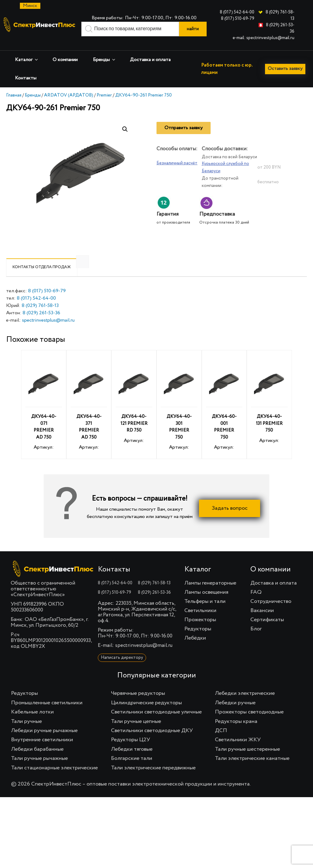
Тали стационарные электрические (54, 778)
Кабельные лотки (32, 722)
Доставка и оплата (150, 60)
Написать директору (122, 668)
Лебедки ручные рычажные (44, 741)
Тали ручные (26, 732)
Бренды (105, 60)
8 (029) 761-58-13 (40, 316)
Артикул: (44, 416)
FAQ (256, 603)
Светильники (200, 621)
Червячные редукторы (138, 704)
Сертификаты (267, 630)
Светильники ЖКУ (238, 750)
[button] (125, 140)
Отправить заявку (184, 138)
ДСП (221, 741)
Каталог (27, 60)
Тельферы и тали (205, 612)
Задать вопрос (230, 519)
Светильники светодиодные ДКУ (152, 741)
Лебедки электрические (245, 704)
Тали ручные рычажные (39, 769)
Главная (14, 106)
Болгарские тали (132, 769)
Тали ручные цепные (136, 732)
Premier (104, 106)
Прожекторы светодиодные (249, 722)
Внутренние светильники (42, 750)
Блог (256, 639)
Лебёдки (195, 648)
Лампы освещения (206, 603)
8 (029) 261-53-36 (41, 323)
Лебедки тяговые (132, 760)
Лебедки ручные (235, 713)
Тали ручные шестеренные (247, 760)
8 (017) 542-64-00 (237, 12)
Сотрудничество (271, 612)
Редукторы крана (236, 732)
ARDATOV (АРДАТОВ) (69, 106)
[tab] (42, 278)
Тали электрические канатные (252, 769)
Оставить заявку (28, 93)
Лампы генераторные (210, 593)
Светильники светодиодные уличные (156, 722)
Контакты (26, 78)
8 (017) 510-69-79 (238, 19)
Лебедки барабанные (37, 760)
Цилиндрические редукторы (146, 713)
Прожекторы (200, 630)
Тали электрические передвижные (153, 778)
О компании (65, 60)
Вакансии (262, 621)
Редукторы (198, 639)
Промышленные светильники (47, 713)
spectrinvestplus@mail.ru (48, 331)
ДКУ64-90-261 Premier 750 (144, 106)
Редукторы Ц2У (131, 750)
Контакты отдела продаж (42, 277)
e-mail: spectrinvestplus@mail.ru (263, 38)
